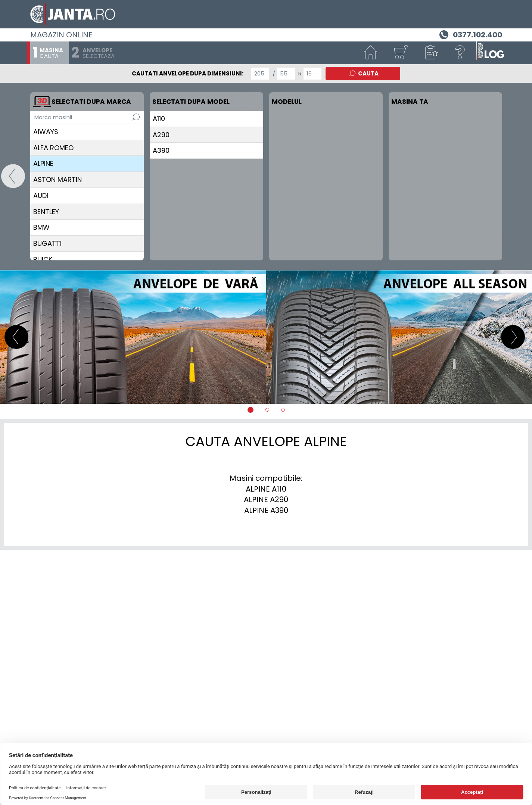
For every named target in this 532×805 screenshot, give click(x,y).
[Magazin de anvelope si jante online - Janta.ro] (266, 14)
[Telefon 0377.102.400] (470, 34)
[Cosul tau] (401, 53)
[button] (430, 53)
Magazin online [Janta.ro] (61, 35)
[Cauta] (136, 117)
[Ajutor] (460, 53)
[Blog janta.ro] (490, 53)
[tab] (251, 410)
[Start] (371, 53)
